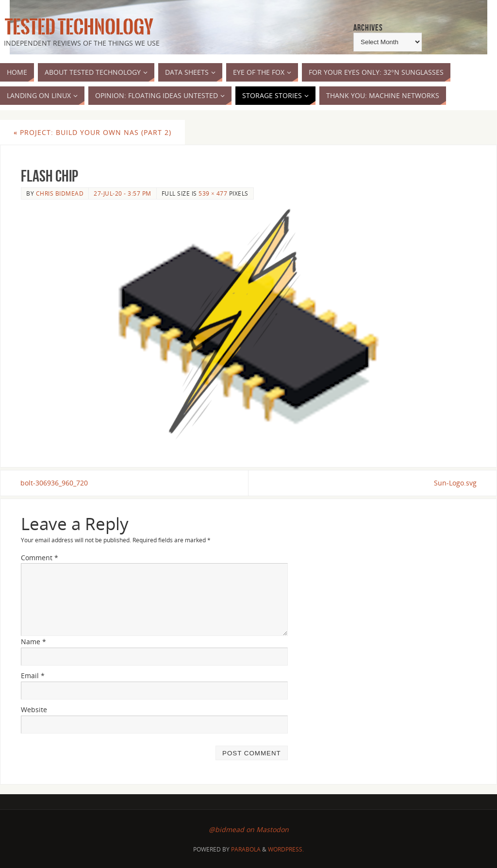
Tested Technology (77, 27)
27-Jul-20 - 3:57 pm (123, 193)
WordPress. (286, 849)
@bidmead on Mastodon (249, 830)
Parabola (246, 849)
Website (34, 709)
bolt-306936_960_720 (55, 483)
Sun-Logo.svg (455, 483)
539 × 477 (213, 193)
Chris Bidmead (60, 193)
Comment (40, 558)
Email (33, 676)
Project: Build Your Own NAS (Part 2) (92, 132)
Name (33, 642)
